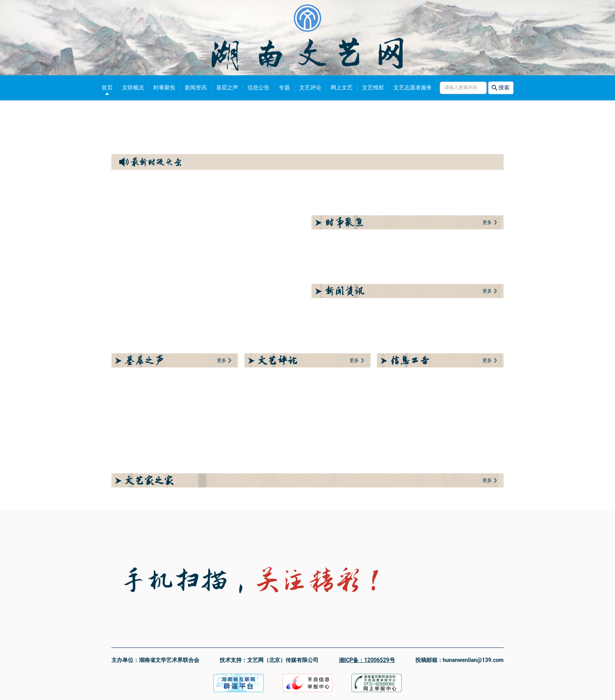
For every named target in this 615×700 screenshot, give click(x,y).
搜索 (501, 88)
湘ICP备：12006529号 (367, 660)
